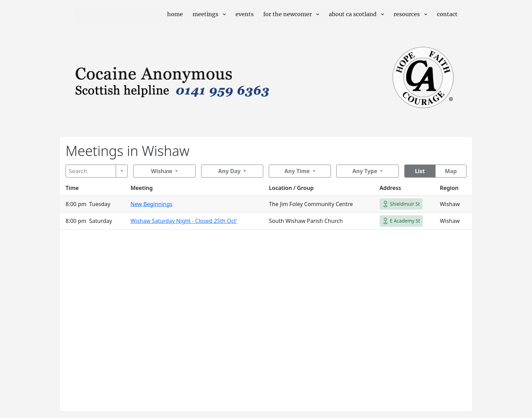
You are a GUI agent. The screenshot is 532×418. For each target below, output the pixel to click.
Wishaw (162, 171)
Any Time (297, 171)
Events (245, 14)
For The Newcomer (287, 14)
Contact (447, 14)
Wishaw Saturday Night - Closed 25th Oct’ (184, 221)
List (420, 171)
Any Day (229, 171)
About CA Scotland (353, 14)
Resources (407, 14)
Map (451, 171)
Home (175, 14)
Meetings (205, 14)
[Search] (91, 171)
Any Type (365, 171)
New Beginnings (151, 204)
